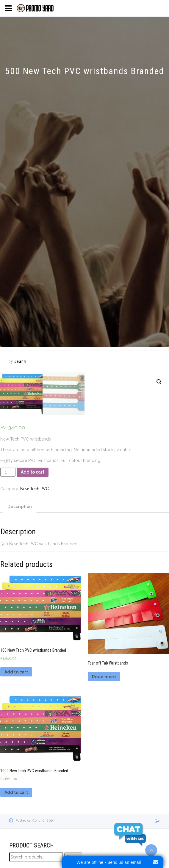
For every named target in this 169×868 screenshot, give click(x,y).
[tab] (20, 507)
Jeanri (20, 361)
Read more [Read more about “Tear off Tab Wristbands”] (104, 677)
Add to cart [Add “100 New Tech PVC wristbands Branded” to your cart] (16, 672)
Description (20, 507)
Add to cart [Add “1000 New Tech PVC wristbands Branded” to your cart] (16, 792)
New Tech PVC (35, 489)
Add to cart (33, 472)
